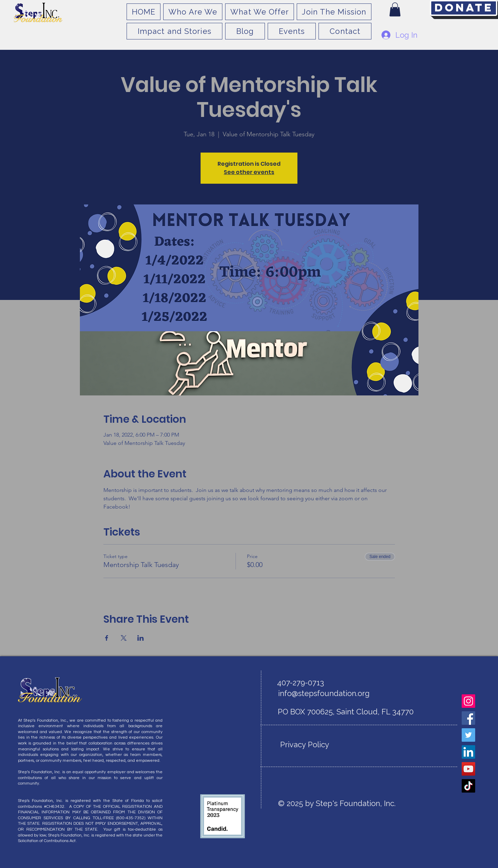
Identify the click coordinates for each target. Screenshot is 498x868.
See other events (249, 172)
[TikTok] (468, 786)
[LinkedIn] (468, 752)
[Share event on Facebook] (107, 638)
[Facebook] (468, 718)
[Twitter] (468, 735)
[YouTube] (468, 769)
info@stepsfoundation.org (324, 693)
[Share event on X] (124, 638)
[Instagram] (468, 701)
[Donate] (464, 8)
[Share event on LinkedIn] (141, 638)
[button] (395, 10)
